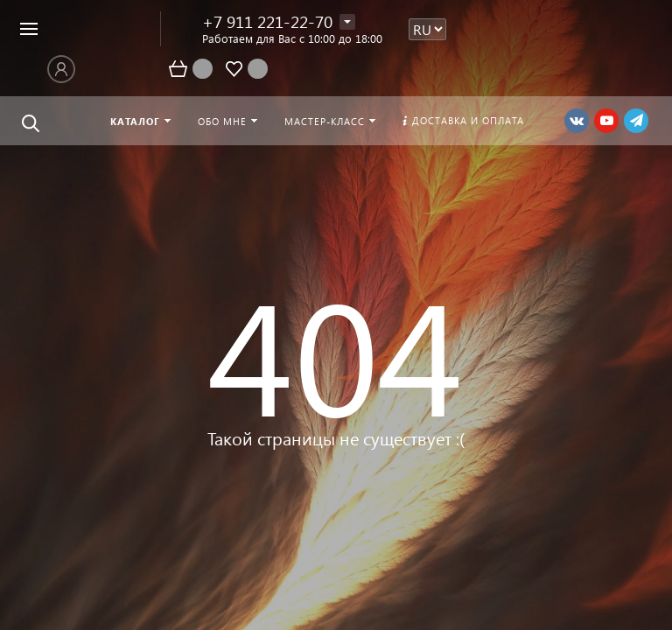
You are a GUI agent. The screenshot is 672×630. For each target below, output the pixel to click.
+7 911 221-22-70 (267, 21)
